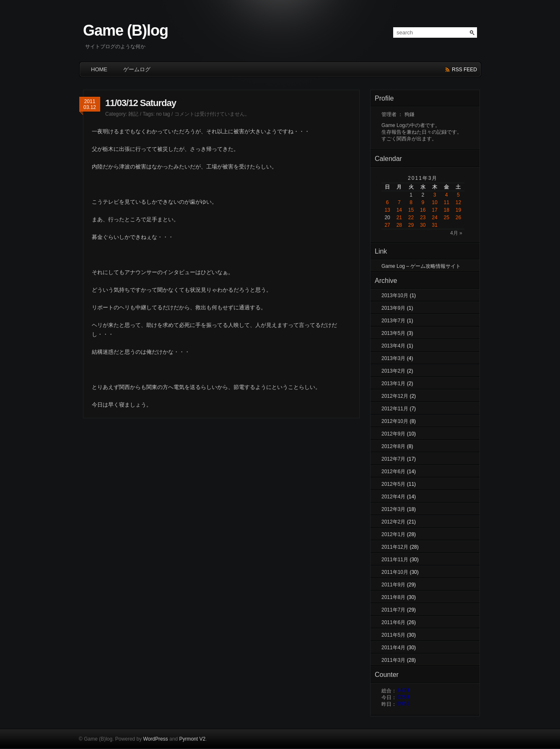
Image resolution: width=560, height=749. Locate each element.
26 (458, 218)
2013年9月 (393, 308)
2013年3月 (393, 358)
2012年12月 (395, 396)
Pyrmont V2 (192, 739)
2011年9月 (393, 585)
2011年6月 (393, 622)
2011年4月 (393, 648)
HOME (99, 69)
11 (447, 202)
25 (447, 218)
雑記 (133, 114)
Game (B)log (126, 30)
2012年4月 (393, 497)
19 (458, 210)
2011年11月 (395, 560)
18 (447, 210)
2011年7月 (393, 610)
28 (399, 225)
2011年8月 (393, 597)
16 (423, 210)
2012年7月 (393, 459)
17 (434, 210)
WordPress (156, 739)
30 (423, 225)
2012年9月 (393, 434)
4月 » (456, 233)
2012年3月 (393, 509)
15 (411, 210)
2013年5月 (393, 333)
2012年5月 (393, 484)
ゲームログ (137, 69)
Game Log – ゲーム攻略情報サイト (421, 266)
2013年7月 (393, 321)
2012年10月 (395, 421)
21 (399, 218)
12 (458, 202)
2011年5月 (393, 635)
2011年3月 (393, 660)
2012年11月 (395, 409)
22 (411, 218)
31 (434, 225)
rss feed (464, 70)
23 (423, 218)
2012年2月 (393, 522)
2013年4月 (393, 346)
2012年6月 (393, 472)
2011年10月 (395, 572)
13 (387, 210)
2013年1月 (393, 384)
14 (399, 210)
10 (434, 202)
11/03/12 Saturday (141, 103)
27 (387, 225)
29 (411, 225)
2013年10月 (395, 295)
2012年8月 (393, 446)
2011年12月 (395, 547)
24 (434, 218)
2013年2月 (393, 371)
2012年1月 (393, 534)
